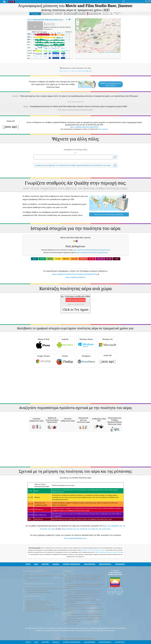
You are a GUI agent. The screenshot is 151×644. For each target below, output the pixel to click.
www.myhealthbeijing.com (75, 538)
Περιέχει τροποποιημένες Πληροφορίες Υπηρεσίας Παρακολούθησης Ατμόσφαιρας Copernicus (83, 605)
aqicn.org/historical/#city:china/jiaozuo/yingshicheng (92, 250)
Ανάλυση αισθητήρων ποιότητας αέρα (38, 592)
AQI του (43, 20)
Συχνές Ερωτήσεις (32, 596)
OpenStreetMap (110, 52)
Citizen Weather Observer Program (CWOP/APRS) (76, 638)
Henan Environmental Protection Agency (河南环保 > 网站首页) (76, 640)
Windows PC (108, 343)
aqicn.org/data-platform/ (76, 277)
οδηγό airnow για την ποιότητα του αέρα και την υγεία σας (86, 529)
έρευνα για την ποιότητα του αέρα (39, 584)
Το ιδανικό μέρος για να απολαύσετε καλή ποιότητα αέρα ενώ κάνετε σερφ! (83, 620)
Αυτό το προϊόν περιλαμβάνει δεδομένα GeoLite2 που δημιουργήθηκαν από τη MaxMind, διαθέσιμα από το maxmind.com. (84, 586)
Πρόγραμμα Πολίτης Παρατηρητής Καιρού (81, 600)
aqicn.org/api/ (102, 129)
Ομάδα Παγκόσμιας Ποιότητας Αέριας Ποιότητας (109, 552)
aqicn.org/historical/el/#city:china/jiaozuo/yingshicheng (75, 274)
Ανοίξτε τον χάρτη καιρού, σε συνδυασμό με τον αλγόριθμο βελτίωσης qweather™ (82, 596)
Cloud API (108, 360)
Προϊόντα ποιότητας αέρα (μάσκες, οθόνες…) (41, 606)
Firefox (65, 360)
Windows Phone (86, 343)
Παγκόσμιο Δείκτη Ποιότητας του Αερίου (94, 550)
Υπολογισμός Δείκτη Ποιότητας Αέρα (38, 603)
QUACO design (72, 624)
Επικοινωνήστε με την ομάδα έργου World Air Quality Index (43, 576)
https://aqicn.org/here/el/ (75, 102)
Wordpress (86, 360)
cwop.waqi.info (70, 602)
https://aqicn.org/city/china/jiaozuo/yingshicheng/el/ (76, 110)
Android (65, 343)
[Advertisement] (75, 385)
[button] (91, 31)
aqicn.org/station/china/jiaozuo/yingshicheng (92, 252)
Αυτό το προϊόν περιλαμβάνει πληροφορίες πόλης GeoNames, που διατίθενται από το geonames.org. (83, 591)
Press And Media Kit (33, 579)
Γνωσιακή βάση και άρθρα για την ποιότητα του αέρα (44, 588)
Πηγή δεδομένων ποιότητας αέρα (37, 601)
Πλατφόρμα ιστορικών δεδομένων (37, 610)
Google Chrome (43, 360)
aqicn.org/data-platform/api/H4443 (84, 127)
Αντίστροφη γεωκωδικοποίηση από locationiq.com (84, 614)
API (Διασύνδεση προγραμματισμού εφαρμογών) (42, 608)
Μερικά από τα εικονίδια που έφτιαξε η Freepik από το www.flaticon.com (84, 610)
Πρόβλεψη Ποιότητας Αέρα (35, 604)
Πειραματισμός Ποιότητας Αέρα (36, 590)
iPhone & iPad (43, 343)
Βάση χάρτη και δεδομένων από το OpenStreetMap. (84, 616)
